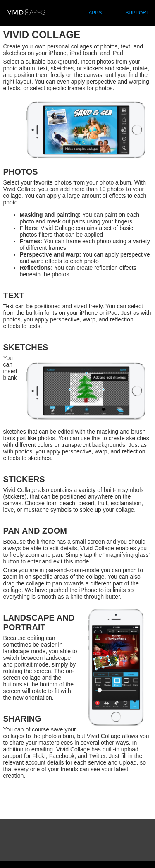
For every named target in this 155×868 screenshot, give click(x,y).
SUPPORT (137, 13)
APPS (95, 13)
